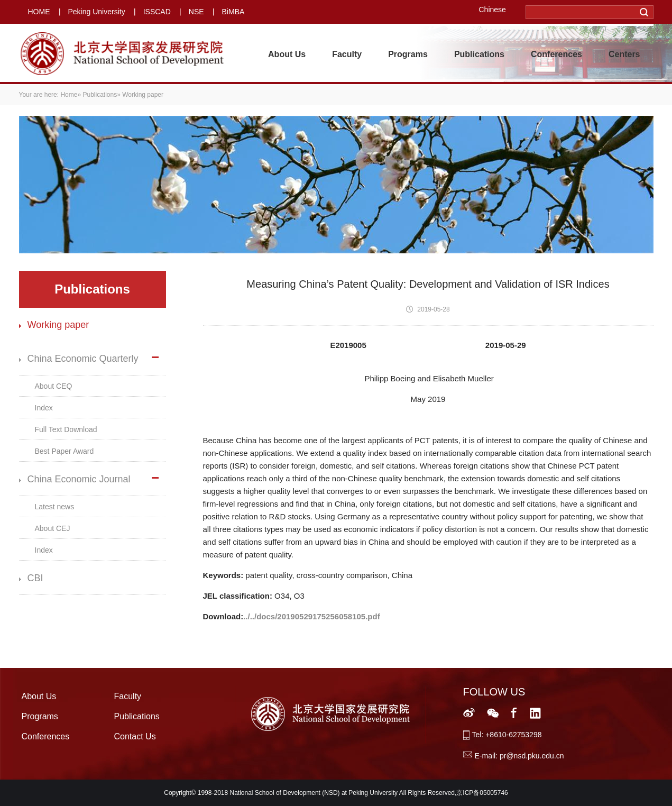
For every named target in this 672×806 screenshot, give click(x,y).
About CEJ (53, 528)
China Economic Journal (79, 479)
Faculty (347, 54)
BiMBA (233, 12)
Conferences (556, 54)
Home (69, 95)
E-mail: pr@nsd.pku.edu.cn (519, 756)
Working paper (58, 325)
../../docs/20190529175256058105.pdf (312, 616)
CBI (35, 578)
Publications (479, 54)
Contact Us (135, 736)
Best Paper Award (65, 451)
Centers (624, 54)
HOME (39, 12)
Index (44, 408)
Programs (408, 54)
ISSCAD (157, 12)
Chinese (493, 10)
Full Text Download (66, 429)
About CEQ (54, 386)
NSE (196, 12)
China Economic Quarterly (83, 359)
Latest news (55, 507)
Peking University (97, 12)
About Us (287, 54)
